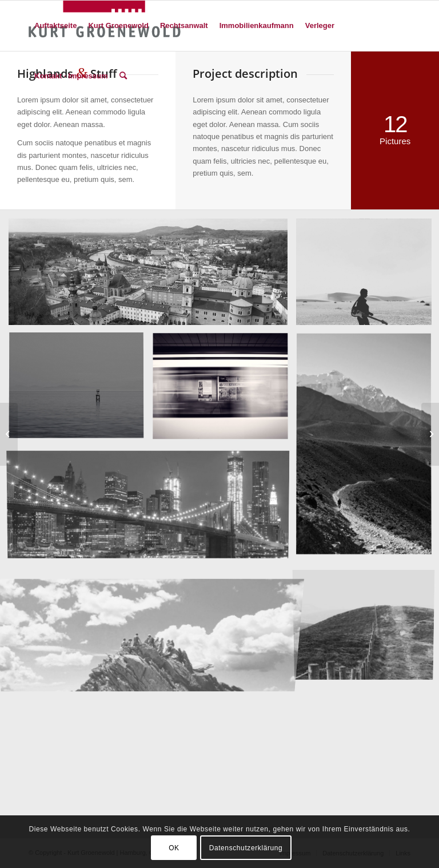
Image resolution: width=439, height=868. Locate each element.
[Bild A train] (225, 391)
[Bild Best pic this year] (152, 507)
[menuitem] (55, 26)
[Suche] (123, 76)
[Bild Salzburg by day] (152, 276)
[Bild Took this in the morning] (81, 391)
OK (174, 848)
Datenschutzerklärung (246, 848)
